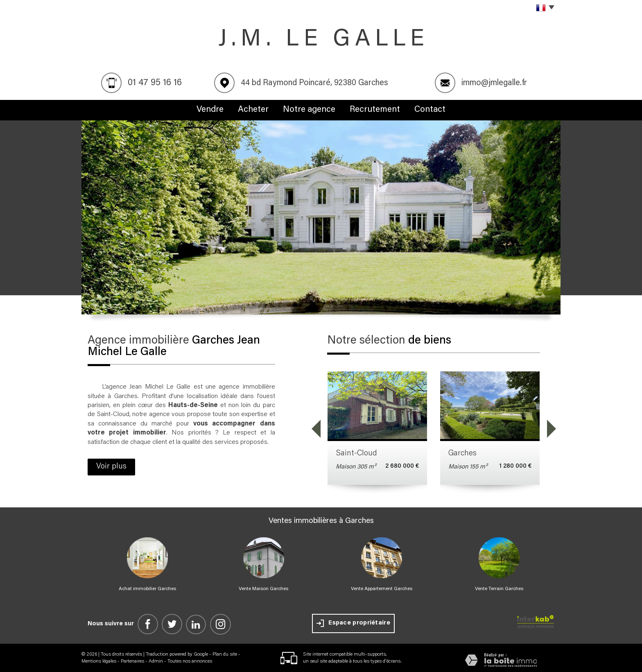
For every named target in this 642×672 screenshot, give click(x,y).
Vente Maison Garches (263, 589)
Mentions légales (99, 661)
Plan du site (225, 654)
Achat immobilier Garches (147, 589)
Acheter (253, 110)
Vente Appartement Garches (382, 589)
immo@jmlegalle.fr (494, 83)
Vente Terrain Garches (499, 589)
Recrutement (375, 110)
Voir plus (111, 467)
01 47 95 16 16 (155, 83)
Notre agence (309, 110)
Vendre (210, 110)
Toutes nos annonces (190, 661)
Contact (430, 110)
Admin (156, 661)
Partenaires (132, 661)
